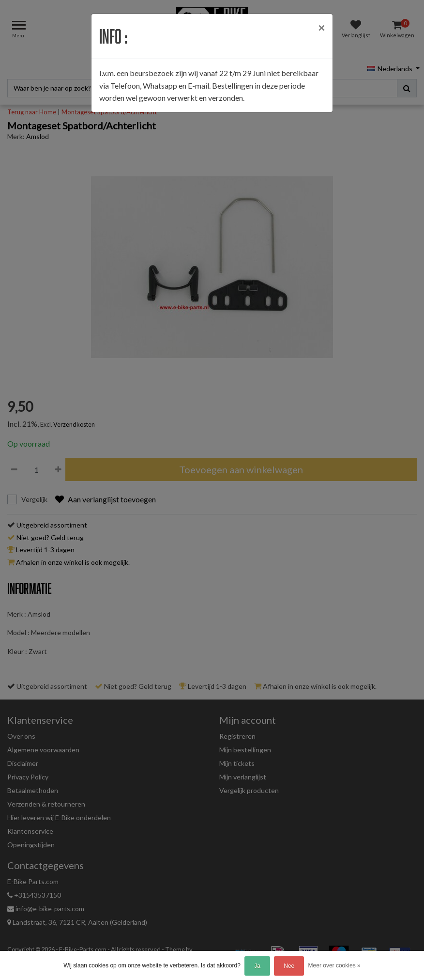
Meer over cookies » (334, 965)
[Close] (321, 28)
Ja (257, 966)
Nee (289, 966)
